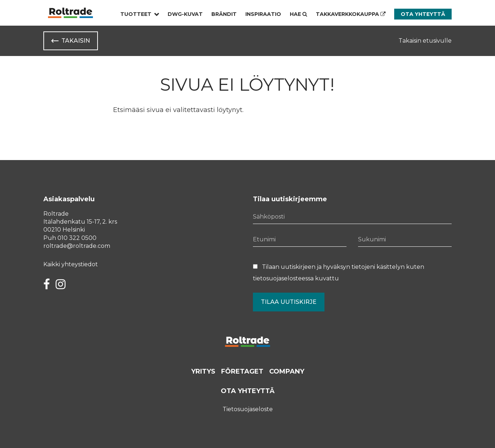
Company (287, 371)
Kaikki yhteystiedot (71, 264)
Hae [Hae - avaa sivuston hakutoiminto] (298, 14)
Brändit (224, 14)
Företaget (242, 371)
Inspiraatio (263, 14)
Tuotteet (136, 14)
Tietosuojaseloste (248, 409)
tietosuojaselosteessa (283, 278)
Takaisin (76, 41)
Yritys (203, 371)
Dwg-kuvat (185, 14)
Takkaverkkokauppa (351, 14)
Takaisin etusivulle (425, 41)
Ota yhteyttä (423, 14)
